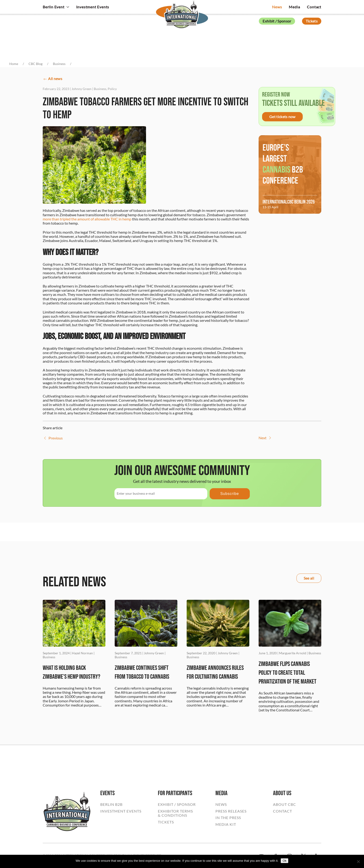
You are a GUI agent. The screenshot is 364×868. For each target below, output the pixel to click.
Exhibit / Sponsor (277, 21)
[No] (358, 862)
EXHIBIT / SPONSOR (177, 804)
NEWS (221, 804)
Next (265, 438)
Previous (53, 438)
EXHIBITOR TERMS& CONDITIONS (175, 813)
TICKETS (166, 822)
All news (52, 79)
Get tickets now (282, 117)
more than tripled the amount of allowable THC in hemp (87, 219)
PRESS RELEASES (231, 811)
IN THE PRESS (228, 818)
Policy (112, 89)
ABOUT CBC (284, 804)
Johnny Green (81, 89)
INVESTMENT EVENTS (121, 811)
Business (100, 89)
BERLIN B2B (111, 804)
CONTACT (283, 811)
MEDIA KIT (226, 824)
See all (309, 578)
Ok (284, 861)
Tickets (312, 21)
